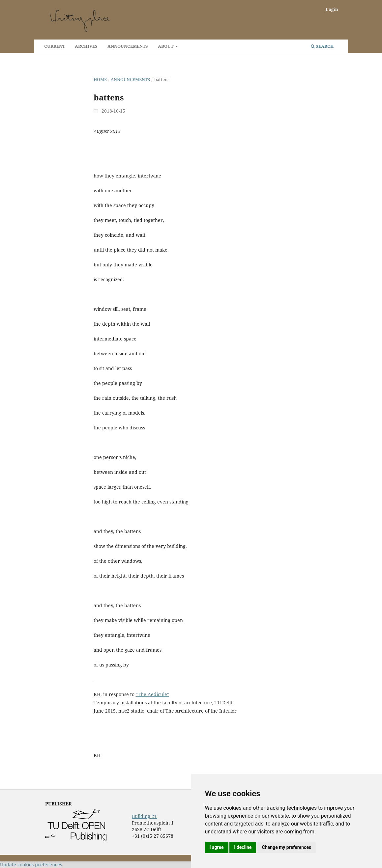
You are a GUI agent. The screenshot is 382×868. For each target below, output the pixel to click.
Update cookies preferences (31, 865)
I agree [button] (217, 847)
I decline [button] (243, 847)
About (166, 46)
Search (322, 46)
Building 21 (144, 816)
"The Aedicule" (152, 694)
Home (100, 79)
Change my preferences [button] (287, 847)
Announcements (128, 46)
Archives (86, 46)
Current (55, 46)
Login (332, 9)
